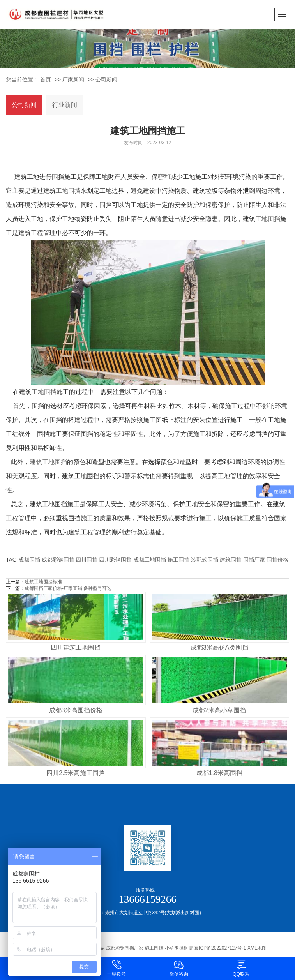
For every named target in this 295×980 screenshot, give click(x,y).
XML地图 (257, 948)
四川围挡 (87, 560)
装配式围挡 (205, 560)
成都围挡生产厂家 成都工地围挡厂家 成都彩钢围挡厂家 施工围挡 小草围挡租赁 (110, 948)
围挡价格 (277, 560)
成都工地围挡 (150, 560)
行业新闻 (65, 105)
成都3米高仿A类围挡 (219, 647)
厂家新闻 (73, 79)
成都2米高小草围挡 (219, 710)
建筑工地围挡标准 (43, 582)
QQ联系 (241, 968)
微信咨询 (179, 968)
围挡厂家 (254, 560)
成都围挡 (29, 560)
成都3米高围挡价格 (76, 710)
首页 (46, 79)
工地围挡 (68, 191)
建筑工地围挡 (48, 462)
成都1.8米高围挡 (219, 773)
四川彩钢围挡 (115, 560)
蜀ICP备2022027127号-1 (220, 948)
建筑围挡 (231, 560)
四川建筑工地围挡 (76, 647)
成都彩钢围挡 (58, 560)
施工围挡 (178, 560)
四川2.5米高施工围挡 (76, 773)
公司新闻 (106, 79)
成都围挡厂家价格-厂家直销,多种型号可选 (68, 588)
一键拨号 (117, 968)
